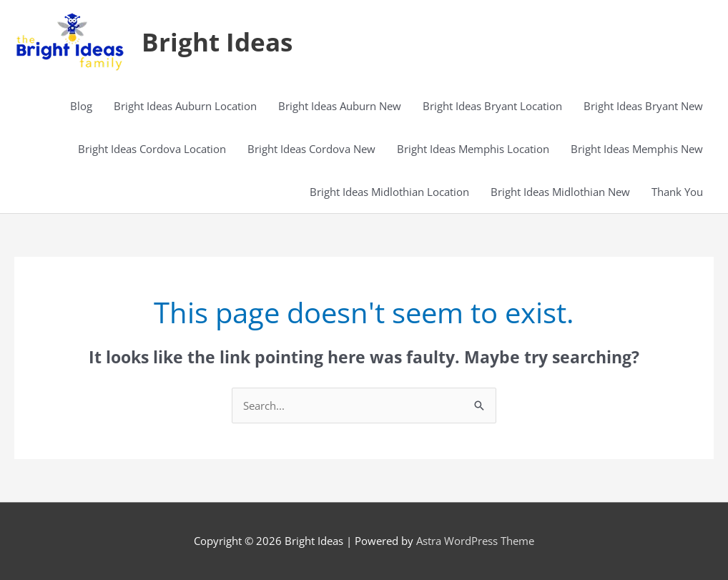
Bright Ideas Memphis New (637, 149)
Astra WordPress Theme (475, 541)
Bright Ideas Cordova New (311, 149)
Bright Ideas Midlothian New (560, 192)
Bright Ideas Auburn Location (185, 106)
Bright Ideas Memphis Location (473, 149)
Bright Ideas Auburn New (340, 106)
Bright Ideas (217, 42)
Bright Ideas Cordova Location (152, 149)
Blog (81, 106)
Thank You (677, 192)
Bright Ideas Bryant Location (492, 106)
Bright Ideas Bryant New (643, 106)
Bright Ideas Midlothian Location (389, 192)
